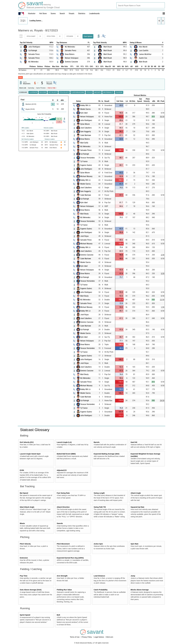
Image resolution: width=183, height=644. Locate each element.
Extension (24, 558)
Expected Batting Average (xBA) (107, 454)
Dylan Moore (85, 124)
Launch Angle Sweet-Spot (30, 454)
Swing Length (99, 493)
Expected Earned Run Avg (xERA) (70, 558)
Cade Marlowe (86, 135)
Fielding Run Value (64, 590)
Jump (133, 576)
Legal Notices (99, 637)
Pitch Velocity (25, 544)
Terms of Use (75, 637)
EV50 (22, 470)
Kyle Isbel (84, 113)
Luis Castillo (144, 50)
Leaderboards (94, 13)
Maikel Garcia (85, 109)
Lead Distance (99, 576)
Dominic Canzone (71, 62)
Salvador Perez (34, 54)
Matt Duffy (84, 143)
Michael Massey (86, 176)
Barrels (97, 442)
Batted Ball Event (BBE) (66, 454)
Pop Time (24, 576)
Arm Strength (62, 576)
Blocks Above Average (140, 590)
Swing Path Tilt (100, 507)
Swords (60, 523)
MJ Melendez (33, 62)
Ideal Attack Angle (27, 507)
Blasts (22, 523)
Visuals (71, 13)
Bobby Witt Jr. (86, 105)
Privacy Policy (87, 637)
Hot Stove (43, 13)
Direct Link (23, 88)
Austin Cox (143, 58)
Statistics (82, 13)
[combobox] (141, 5)
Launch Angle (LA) (64, 442)
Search (62, 13)
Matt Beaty (84, 214)
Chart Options (88, 36)
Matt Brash (108, 47)
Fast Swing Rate (63, 493)
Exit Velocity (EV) (27, 442)
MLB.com (110, 637)
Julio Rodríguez (34, 47)
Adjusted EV (62, 470)
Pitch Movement (63, 544)
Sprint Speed (25, 615)
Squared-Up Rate (137, 507)
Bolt (58, 615)
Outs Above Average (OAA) (31, 590)
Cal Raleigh (33, 50)
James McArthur (145, 54)
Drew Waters (70, 54)
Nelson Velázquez (72, 58)
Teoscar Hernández (88, 158)
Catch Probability (101, 590)
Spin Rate (134, 544)
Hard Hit (134, 442)
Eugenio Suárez (86, 165)
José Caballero (86, 128)
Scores (53, 13)
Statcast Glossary (35, 430)
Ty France (84, 161)
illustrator (32, 13)
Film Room (119, 92)
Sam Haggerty (86, 132)
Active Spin (98, 544)
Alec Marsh (143, 47)
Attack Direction (63, 507)
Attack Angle (136, 493)
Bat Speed (24, 493)
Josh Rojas (84, 236)
